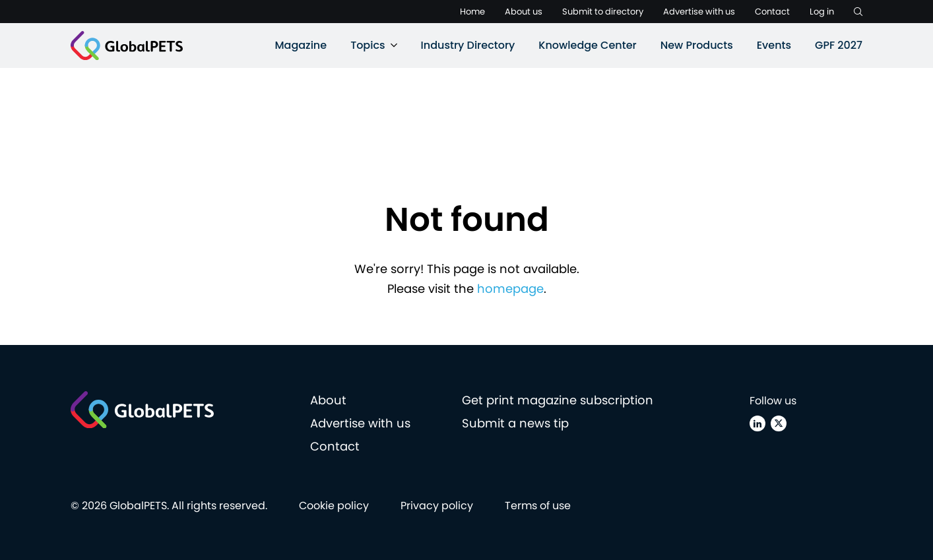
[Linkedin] (757, 423)
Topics (368, 45)
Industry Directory (468, 45)
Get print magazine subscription (558, 400)
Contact (772, 12)
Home (472, 12)
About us (524, 12)
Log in (822, 12)
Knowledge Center (587, 45)
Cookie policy (334, 506)
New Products (697, 45)
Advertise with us (699, 12)
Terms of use (538, 506)
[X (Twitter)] (779, 423)
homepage (510, 289)
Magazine (301, 45)
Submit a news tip (515, 423)
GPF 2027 (839, 45)
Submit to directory (603, 12)
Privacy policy (437, 506)
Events (774, 45)
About (328, 400)
